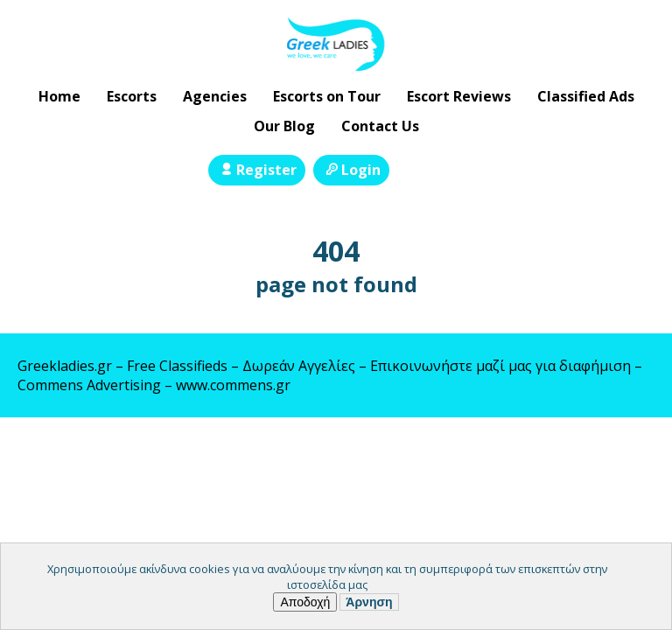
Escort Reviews (459, 96)
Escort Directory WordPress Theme (630, 452)
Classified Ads (586, 96)
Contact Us (380, 126)
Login (351, 170)
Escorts (132, 96)
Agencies (215, 96)
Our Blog (284, 126)
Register (257, 170)
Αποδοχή (305, 602)
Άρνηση (369, 602)
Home (59, 96)
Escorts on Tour (327, 96)
